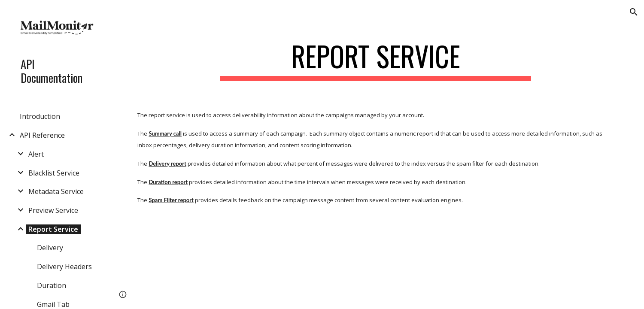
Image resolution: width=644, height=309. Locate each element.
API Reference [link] (42, 135)
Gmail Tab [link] (53, 304)
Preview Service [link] (53, 210)
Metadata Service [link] (56, 191)
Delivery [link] (50, 248)
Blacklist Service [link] (54, 173)
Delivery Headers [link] (64, 267)
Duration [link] (52, 285)
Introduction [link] (40, 116)
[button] (634, 12)
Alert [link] (36, 154)
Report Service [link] (53, 229)
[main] (376, 60)
